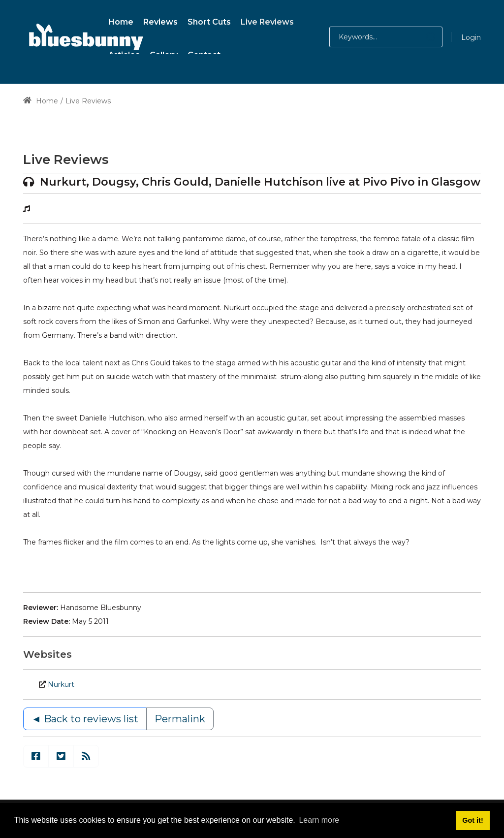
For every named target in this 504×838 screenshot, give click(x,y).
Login (471, 37)
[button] (421, 37)
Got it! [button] (472, 820)
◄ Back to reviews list (85, 719)
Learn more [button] (319, 820)
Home (41, 101)
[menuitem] (121, 20)
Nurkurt (61, 684)
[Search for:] (386, 37)
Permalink (180, 719)
